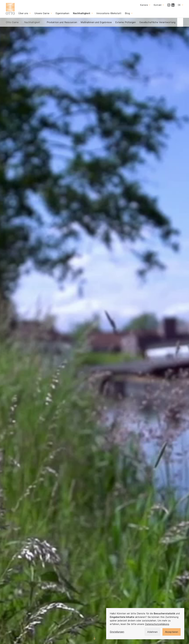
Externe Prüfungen (126, 22)
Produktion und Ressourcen (62, 22)
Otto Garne (12, 22)
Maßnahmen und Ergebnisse (96, 22)
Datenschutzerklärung (157, 624)
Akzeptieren (172, 632)
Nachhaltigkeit (32, 22)
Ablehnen (152, 632)
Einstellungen (117, 632)
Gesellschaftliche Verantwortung (157, 22)
